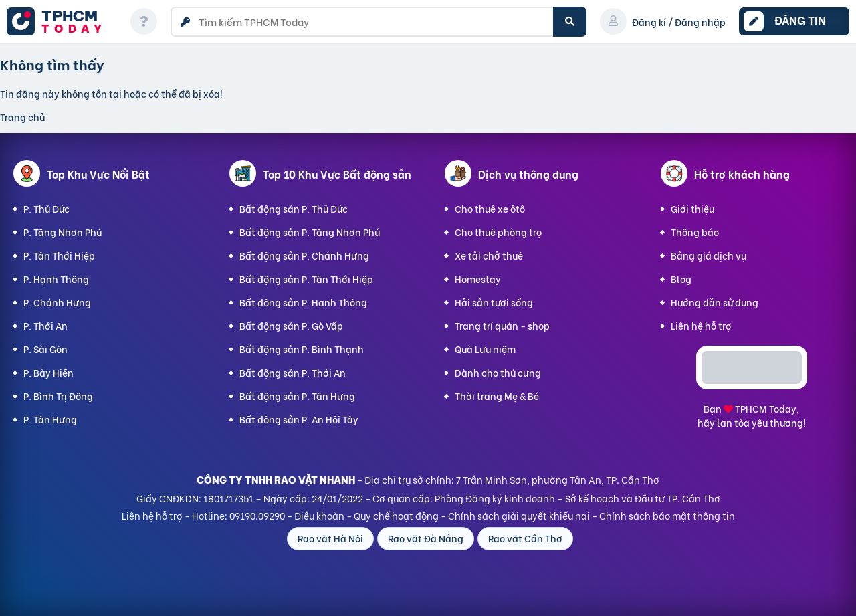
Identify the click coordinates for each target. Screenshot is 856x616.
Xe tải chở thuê (489, 255)
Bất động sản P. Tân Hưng (297, 396)
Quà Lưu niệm (485, 349)
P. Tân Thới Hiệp (59, 255)
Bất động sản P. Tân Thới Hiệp (306, 279)
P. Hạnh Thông (56, 279)
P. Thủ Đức (46, 208)
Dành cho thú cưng (498, 372)
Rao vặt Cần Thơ (525, 538)
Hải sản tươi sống (494, 302)
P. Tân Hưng (50, 419)
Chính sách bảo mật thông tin (667, 515)
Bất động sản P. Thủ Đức (294, 208)
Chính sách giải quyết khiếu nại (519, 515)
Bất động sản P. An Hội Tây (299, 419)
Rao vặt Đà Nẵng (426, 538)
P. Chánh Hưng (57, 302)
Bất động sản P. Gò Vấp (291, 325)
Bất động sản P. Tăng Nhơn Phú (310, 232)
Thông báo (695, 232)
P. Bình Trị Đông (58, 396)
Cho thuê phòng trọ (498, 232)
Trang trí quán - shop (502, 325)
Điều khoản (319, 515)
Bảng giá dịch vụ (709, 255)
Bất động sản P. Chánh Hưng (304, 255)
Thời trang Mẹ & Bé (497, 396)
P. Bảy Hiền (48, 372)
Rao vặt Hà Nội (330, 538)
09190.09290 (257, 515)
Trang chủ (22, 117)
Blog (681, 279)
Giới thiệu (692, 208)
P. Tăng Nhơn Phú (63, 232)
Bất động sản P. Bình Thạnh (302, 349)
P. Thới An (45, 325)
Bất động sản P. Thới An (293, 372)
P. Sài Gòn (45, 349)
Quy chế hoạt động (396, 515)
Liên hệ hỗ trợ (701, 325)
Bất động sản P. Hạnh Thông (303, 302)
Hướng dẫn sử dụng (715, 302)
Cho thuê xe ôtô (490, 208)
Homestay (478, 279)
